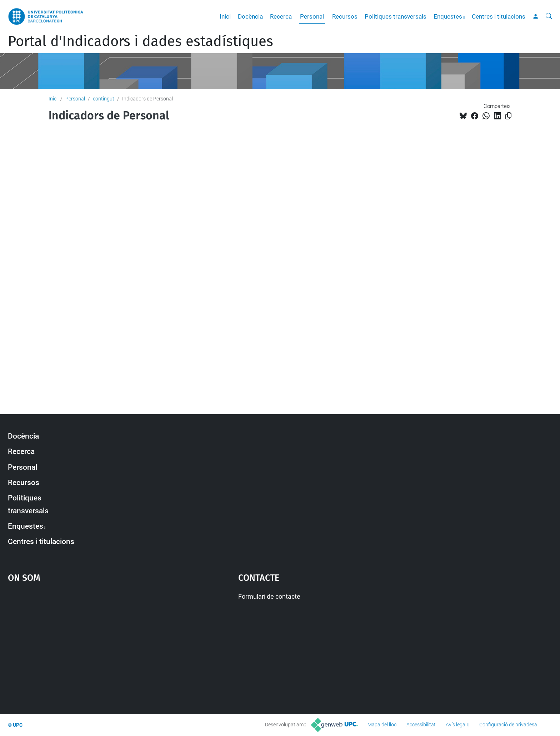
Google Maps (96, 645)
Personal (312, 16)
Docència (250, 16)
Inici (225, 16)
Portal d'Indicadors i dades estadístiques (141, 41)
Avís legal (456, 725)
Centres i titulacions (499, 16)
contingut (104, 99)
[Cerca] (549, 16)
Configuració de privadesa (508, 725)
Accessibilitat (421, 725)
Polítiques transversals (396, 16)
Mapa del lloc (382, 725)
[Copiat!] (508, 116)
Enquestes (448, 16)
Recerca (281, 16)
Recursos (345, 16)
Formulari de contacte (269, 596)
